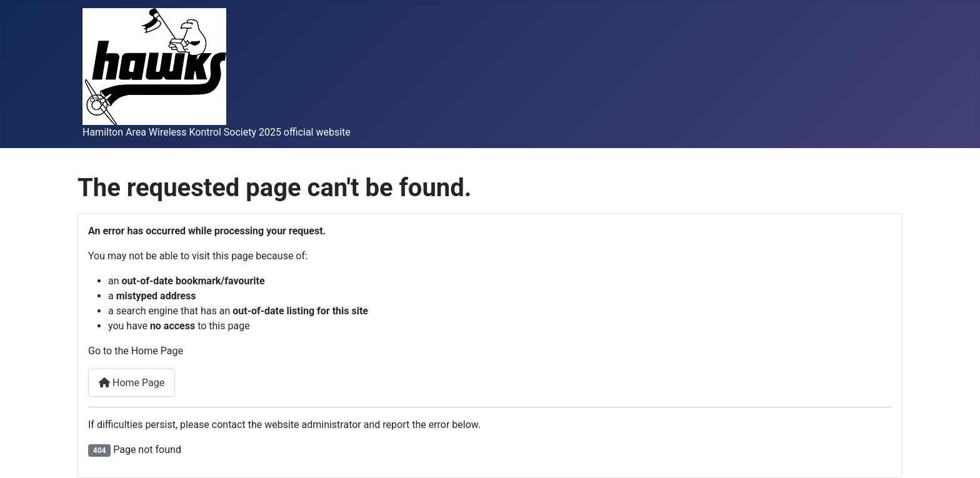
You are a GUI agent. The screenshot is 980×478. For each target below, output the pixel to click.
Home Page (132, 383)
